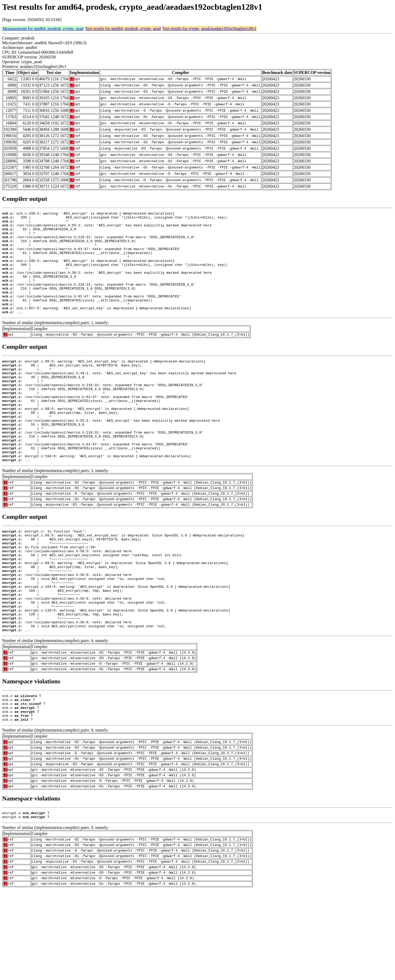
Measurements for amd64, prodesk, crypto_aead (43, 29)
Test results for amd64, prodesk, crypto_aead (123, 29)
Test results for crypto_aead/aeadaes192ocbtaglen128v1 (209, 29)
